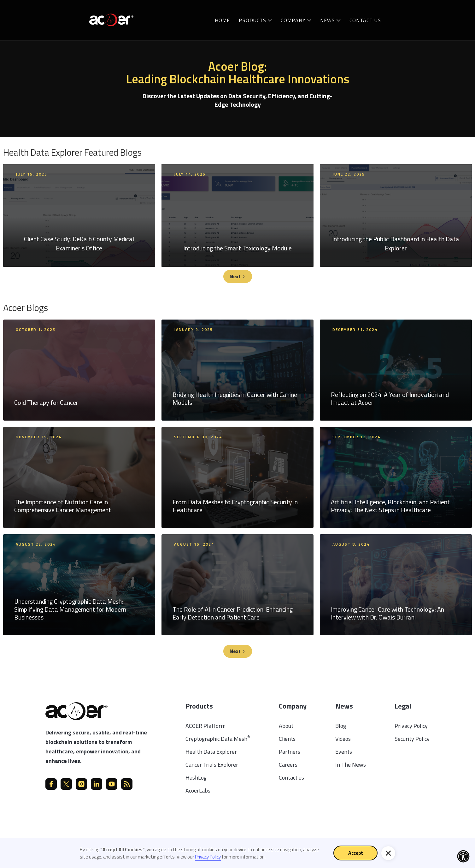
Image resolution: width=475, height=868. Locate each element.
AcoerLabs (198, 790)
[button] (255, 20)
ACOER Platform (205, 726)
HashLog (196, 778)
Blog (341, 726)
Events (344, 752)
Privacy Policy (411, 726)
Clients (287, 739)
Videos (343, 739)
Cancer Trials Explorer (212, 765)
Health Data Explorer (211, 752)
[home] (111, 19)
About (286, 726)
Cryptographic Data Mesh (218, 739)
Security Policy (412, 739)
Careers (288, 765)
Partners (290, 752)
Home (222, 20)
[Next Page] (238, 276)
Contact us (365, 20)
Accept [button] (356, 853)
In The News (351, 765)
